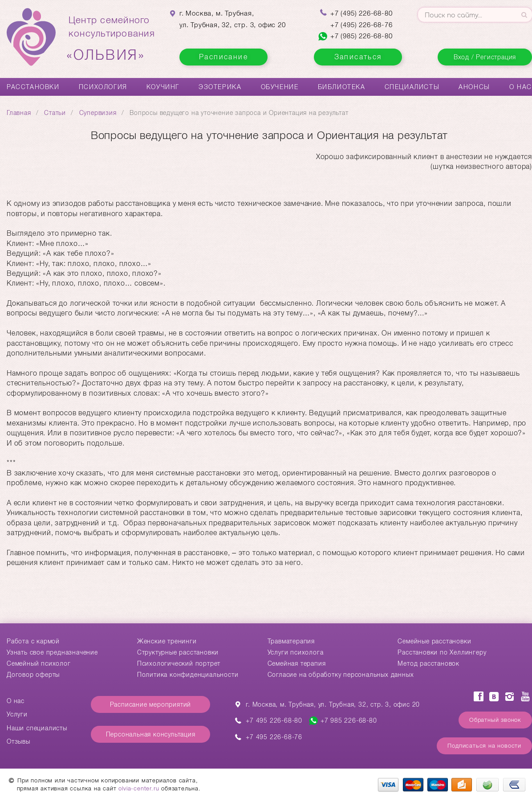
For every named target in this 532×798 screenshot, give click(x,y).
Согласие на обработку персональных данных (341, 675)
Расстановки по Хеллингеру (442, 652)
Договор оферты (33, 675)
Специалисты (412, 87)
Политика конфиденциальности (188, 675)
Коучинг (163, 87)
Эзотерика (220, 87)
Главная (19, 113)
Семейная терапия (297, 663)
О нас (521, 87)
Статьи (55, 113)
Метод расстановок (428, 663)
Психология (103, 87)
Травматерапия (291, 641)
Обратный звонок (495, 720)
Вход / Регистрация (485, 57)
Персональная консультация (151, 734)
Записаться (358, 57)
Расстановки (33, 87)
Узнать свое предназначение (52, 652)
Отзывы (18, 741)
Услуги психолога (296, 652)
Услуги (17, 714)
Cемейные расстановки (434, 641)
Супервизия (98, 113)
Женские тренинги (167, 641)
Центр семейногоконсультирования (112, 39)
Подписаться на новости (484, 746)
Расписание (223, 57)
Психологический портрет (179, 663)
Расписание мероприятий (151, 704)
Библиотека (342, 87)
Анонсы (474, 87)
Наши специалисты (37, 728)
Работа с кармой (33, 641)
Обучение (280, 87)
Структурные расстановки (178, 652)
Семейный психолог (39, 663)
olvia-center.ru (139, 788)
